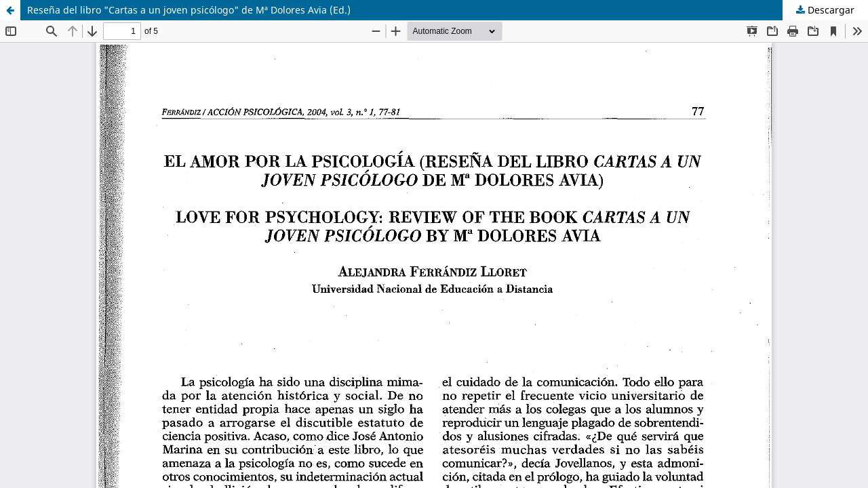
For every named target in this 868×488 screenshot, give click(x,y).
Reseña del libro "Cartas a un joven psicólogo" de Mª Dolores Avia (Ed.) (189, 10)
